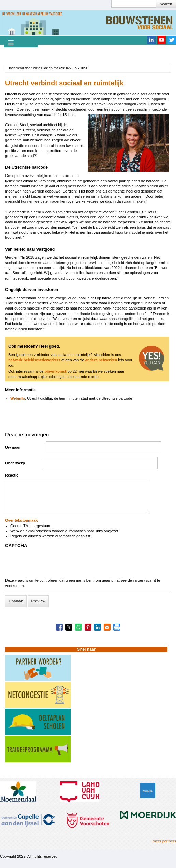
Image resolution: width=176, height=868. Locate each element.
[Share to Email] (107, 627)
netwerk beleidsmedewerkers (34, 360)
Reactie (12, 475)
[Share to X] (69, 627)
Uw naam (13, 447)
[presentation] (57, 565)
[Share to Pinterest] (88, 627)
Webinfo (18, 398)
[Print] (117, 627)
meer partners (164, 841)
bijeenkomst (55, 371)
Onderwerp (15, 463)
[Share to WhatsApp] (78, 627)
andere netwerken (101, 360)
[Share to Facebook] (59, 627)
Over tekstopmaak (21, 520)
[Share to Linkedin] (98, 627)
